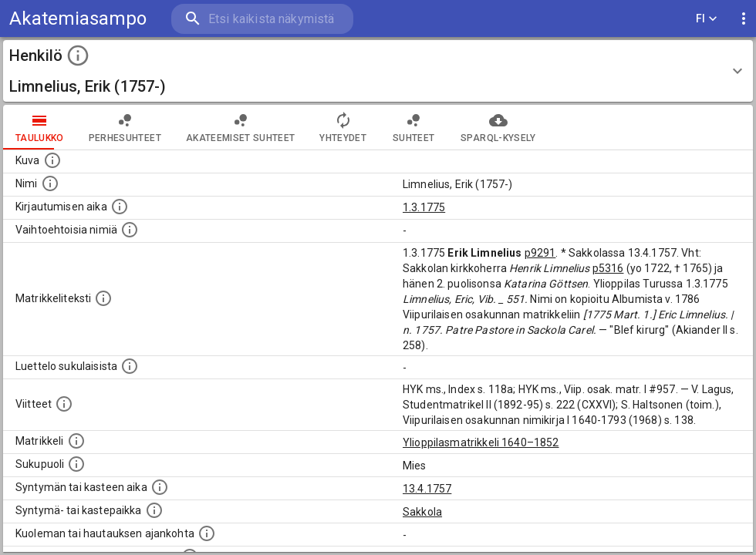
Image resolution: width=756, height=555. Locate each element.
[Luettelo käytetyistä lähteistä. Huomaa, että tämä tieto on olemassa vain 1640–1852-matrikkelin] (64, 404)
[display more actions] (744, 19)
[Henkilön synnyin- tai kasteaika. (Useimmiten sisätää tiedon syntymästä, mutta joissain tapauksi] (160, 487)
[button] (378, 71)
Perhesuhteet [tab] (125, 127)
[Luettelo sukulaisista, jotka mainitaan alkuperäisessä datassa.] (130, 366)
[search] (262, 19)
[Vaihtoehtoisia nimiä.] (130, 230)
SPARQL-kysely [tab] (498, 127)
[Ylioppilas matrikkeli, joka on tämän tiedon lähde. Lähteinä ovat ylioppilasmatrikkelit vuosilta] (76, 441)
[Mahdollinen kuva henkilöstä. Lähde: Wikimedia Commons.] (52, 160)
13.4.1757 (427, 489)
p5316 (608, 268)
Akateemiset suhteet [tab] (241, 127)
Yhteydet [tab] (343, 127)
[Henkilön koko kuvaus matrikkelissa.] (103, 298)
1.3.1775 (424, 207)
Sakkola (422, 512)
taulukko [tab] (40, 127)
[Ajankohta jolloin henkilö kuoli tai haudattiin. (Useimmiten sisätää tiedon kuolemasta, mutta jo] (207, 533)
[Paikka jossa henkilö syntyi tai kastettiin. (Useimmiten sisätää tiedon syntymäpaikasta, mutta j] (154, 510)
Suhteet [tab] (413, 127)
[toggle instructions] (78, 55)
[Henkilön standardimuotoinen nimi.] (50, 183)
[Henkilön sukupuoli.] (76, 464)
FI (707, 19)
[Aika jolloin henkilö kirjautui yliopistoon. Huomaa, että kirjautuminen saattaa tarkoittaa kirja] (120, 207)
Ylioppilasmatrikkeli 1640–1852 (481, 442)
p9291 (540, 253)
